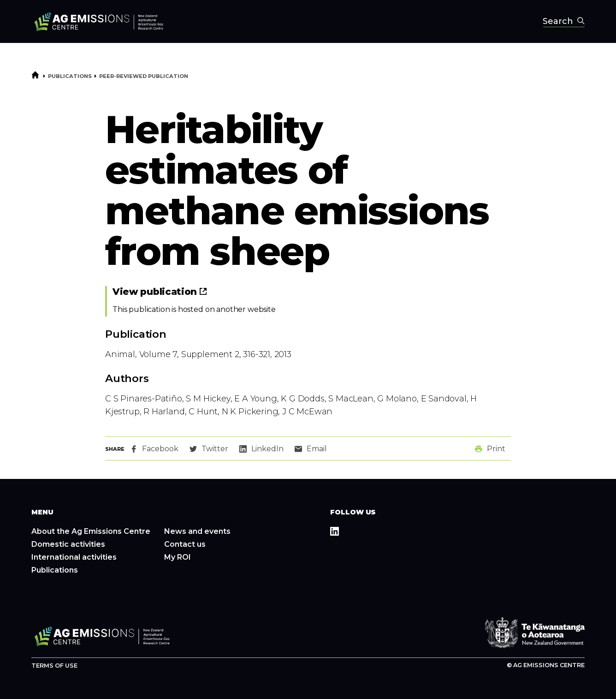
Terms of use (54, 666)
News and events (197, 531)
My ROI (178, 557)
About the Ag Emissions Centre (91, 531)
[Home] (35, 77)
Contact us (185, 544)
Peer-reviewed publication (144, 76)
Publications (70, 76)
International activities (74, 557)
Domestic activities (68, 544)
